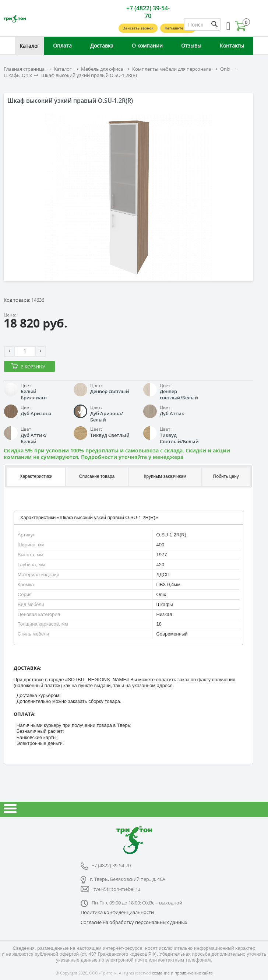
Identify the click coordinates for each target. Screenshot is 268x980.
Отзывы (191, 45)
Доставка (102, 45)
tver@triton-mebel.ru (117, 889)
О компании (147, 45)
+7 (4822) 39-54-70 (148, 12)
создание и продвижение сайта (182, 973)
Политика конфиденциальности (117, 912)
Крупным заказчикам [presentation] (165, 476)
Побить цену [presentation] (226, 476)
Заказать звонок (138, 28)
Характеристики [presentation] (36, 476)
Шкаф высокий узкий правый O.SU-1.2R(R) (89, 75)
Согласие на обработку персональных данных (134, 922)
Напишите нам (178, 28)
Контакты (232, 45)
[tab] (36, 477)
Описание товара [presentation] (97, 476)
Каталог (29, 46)
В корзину (33, 367)
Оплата (62, 45)
